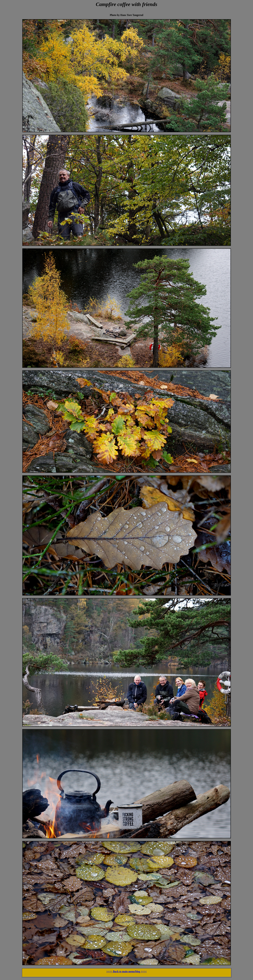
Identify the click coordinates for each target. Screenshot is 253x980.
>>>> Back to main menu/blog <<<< (127, 971)
